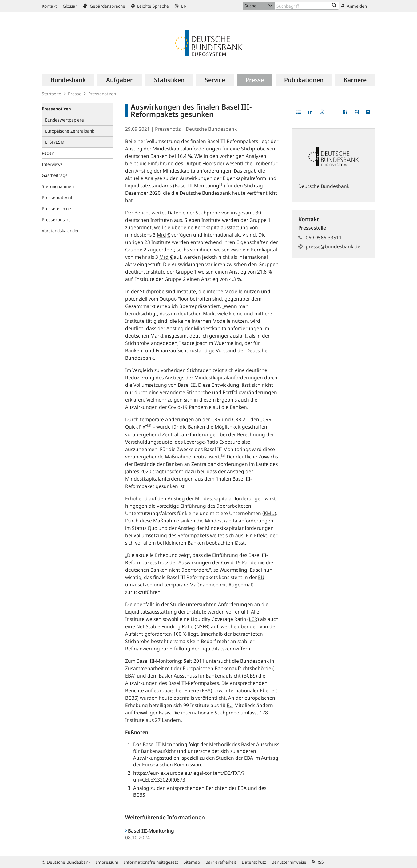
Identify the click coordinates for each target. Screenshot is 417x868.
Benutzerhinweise (289, 862)
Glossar (70, 6)
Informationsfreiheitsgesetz (151, 862)
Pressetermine (56, 208)
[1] (221, 184)
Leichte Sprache (150, 6)
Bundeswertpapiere (64, 120)
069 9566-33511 (324, 238)
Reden (48, 153)
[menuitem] (68, 80)
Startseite (52, 94)
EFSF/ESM (55, 142)
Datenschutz (254, 862)
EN (181, 6)
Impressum (107, 862)
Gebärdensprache (104, 6)
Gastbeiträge (55, 175)
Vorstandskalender (60, 231)
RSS (318, 862)
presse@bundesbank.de (333, 246)
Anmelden (354, 6)
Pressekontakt (56, 220)
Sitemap (192, 862)
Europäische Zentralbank (69, 131)
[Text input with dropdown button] (307, 6)
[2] (149, 425)
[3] (223, 455)
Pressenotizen (102, 94)
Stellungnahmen (58, 186)
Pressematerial (57, 197)
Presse (75, 94)
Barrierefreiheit (221, 862)
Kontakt (49, 6)
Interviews (52, 164)
